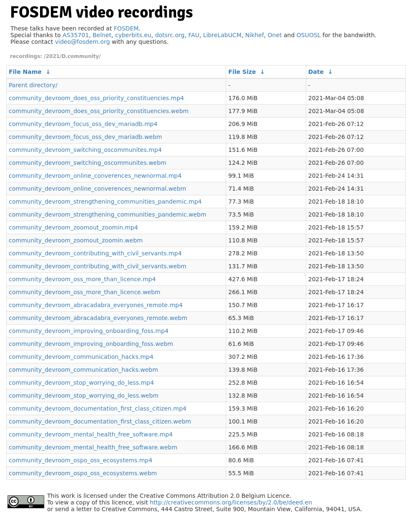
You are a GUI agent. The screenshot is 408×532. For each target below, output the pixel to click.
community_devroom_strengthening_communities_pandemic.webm (108, 214)
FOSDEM (126, 28)
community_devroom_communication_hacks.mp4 (81, 357)
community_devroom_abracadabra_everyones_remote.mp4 (96, 305)
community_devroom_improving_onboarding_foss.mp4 (89, 331)
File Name (25, 72)
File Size (242, 72)
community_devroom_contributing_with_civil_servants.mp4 (95, 253)
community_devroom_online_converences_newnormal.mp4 (95, 176)
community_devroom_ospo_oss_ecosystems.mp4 (81, 460)
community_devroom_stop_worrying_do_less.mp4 (81, 383)
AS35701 (76, 35)
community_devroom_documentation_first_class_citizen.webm (100, 421)
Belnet (102, 35)
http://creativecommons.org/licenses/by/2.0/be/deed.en (231, 502)
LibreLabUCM (222, 35)
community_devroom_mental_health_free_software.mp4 (91, 434)
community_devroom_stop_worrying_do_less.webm (84, 396)
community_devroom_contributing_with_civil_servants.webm (98, 266)
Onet (275, 35)
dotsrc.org (170, 35)
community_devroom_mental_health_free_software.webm (93, 447)
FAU (194, 35)
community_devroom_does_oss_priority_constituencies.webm (99, 111)
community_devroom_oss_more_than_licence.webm (85, 292)
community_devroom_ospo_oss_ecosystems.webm (83, 473)
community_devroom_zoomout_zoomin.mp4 (73, 227)
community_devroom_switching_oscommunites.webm (88, 163)
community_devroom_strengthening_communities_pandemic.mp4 (105, 202)
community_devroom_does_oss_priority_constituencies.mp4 (96, 98)
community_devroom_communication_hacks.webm (83, 370)
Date (316, 72)
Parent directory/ (33, 85)
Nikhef (255, 35)
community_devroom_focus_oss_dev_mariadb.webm (86, 137)
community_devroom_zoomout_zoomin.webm (76, 240)
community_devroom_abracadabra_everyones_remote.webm (98, 318)
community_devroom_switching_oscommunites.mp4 (85, 150)
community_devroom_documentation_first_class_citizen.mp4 (98, 408)
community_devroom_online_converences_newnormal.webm (97, 189)
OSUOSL (309, 35)
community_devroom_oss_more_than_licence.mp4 (82, 279)
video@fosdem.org (83, 42)
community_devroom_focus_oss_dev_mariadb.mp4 (83, 124)
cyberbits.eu (133, 35)
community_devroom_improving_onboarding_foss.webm (91, 344)
